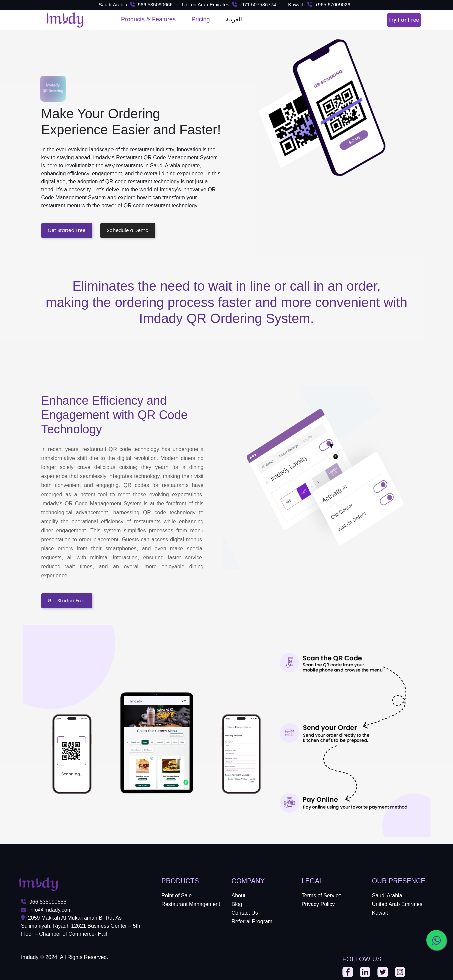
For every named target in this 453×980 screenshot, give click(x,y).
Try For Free (404, 20)
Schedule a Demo (128, 230)
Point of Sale (176, 895)
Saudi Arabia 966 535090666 (136, 5)
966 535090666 (44, 902)
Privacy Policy (318, 904)
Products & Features (148, 19)
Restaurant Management (191, 904)
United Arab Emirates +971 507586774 (229, 5)
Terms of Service (322, 895)
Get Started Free (67, 230)
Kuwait (380, 913)
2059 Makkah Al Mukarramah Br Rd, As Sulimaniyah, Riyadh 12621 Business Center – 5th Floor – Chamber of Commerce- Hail (81, 926)
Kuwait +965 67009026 (320, 5)
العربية (234, 19)
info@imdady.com (46, 910)
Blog (237, 904)
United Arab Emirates (397, 904)
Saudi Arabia (387, 895)
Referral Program (252, 921)
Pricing (201, 19)
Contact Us (245, 913)
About (238, 895)
